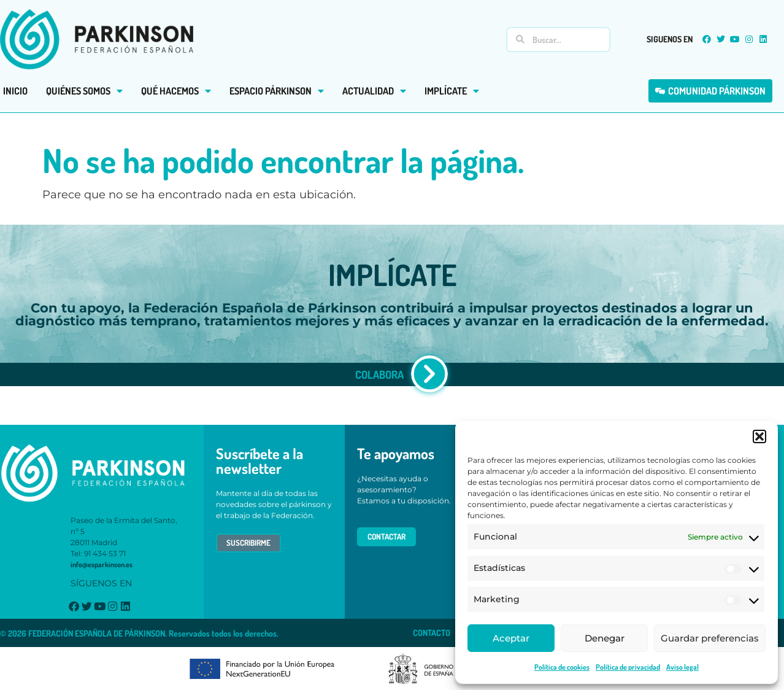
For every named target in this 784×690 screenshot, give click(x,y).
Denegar (605, 638)
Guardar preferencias (710, 638)
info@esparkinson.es (102, 564)
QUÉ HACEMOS (176, 91)
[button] (759, 436)
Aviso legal (682, 667)
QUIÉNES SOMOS (84, 91)
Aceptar (511, 638)
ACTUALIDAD (374, 91)
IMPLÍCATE (452, 91)
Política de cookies (562, 667)
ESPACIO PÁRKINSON (277, 91)
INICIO (15, 91)
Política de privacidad (628, 667)
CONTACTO (432, 633)
